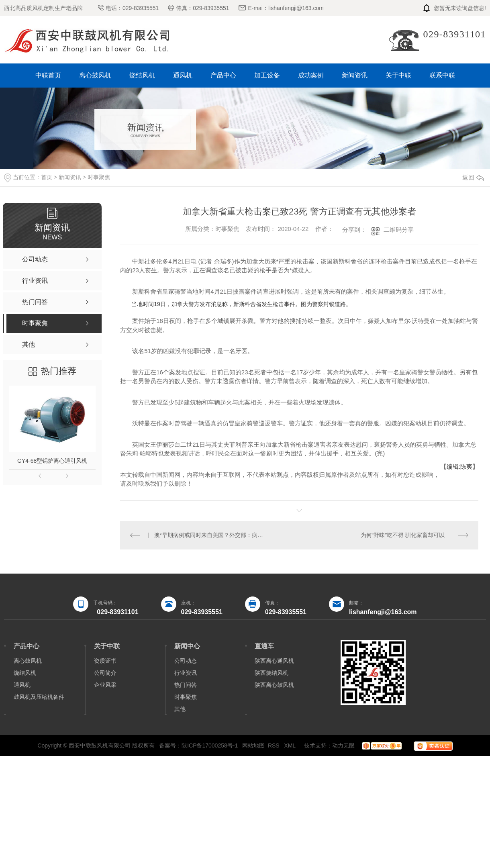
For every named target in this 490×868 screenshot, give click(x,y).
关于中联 (398, 75)
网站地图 (253, 745)
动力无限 (343, 745)
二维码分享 (399, 230)
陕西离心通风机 (274, 661)
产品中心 (223, 75)
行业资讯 (186, 673)
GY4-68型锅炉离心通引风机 (52, 461)
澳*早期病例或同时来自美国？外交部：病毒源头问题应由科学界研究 (210, 535)
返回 (473, 177)
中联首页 (48, 75)
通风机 (183, 75)
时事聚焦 (99, 177)
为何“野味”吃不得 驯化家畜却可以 (403, 535)
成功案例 (311, 75)
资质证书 (105, 661)
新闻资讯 (355, 75)
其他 (180, 709)
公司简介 (105, 673)
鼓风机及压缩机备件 (39, 697)
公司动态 (186, 661)
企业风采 (105, 685)
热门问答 (186, 685)
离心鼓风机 (95, 75)
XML (290, 745)
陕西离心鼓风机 (274, 685)
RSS (275, 745)
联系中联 (442, 75)
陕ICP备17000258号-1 (210, 745)
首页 (47, 177)
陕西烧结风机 (272, 673)
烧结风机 (142, 75)
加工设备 (267, 75)
